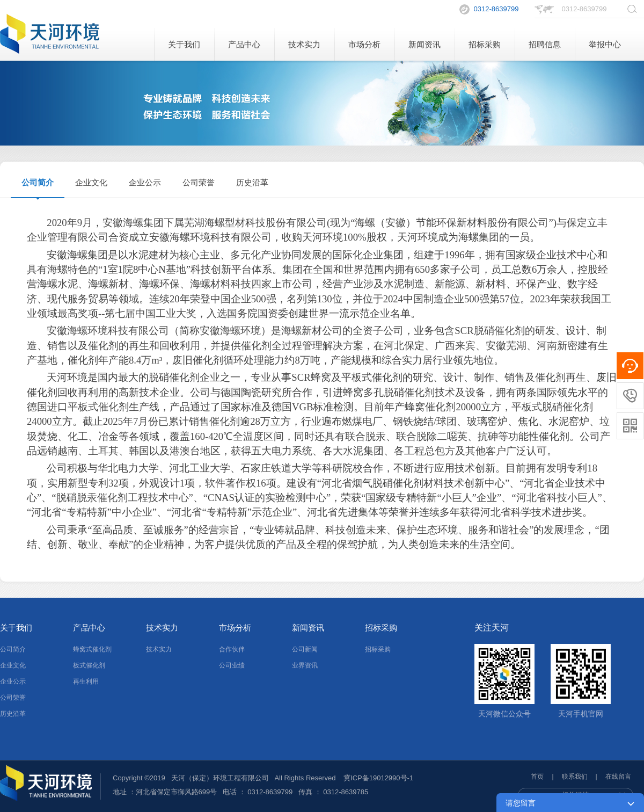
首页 (537, 777)
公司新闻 (305, 649)
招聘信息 (545, 44)
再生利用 (86, 682)
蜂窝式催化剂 (92, 649)
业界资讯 (305, 665)
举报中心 (605, 44)
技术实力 (304, 44)
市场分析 (364, 44)
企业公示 (145, 182)
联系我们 (575, 777)
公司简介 (38, 182)
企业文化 (91, 182)
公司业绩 (232, 665)
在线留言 (618, 777)
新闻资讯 (425, 44)
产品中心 (244, 44)
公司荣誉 (199, 182)
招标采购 (485, 44)
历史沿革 (252, 182)
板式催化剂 (89, 665)
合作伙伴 (232, 649)
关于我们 (184, 44)
